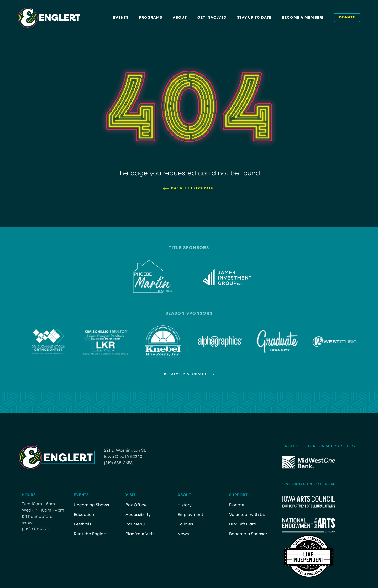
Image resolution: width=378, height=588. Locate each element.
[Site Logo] (50, 17)
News (183, 534)
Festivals (82, 524)
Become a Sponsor (185, 374)
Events (121, 18)
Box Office (136, 505)
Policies (185, 524)
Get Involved (212, 18)
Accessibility (138, 515)
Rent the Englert (90, 534)
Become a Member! (303, 18)
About (180, 18)
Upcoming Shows (91, 505)
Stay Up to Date (254, 18)
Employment (190, 515)
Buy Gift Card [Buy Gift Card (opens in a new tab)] (243, 524)
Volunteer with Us (247, 515)
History (185, 505)
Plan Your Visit (140, 534)
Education (84, 515)
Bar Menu (135, 524)
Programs (151, 18)
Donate (237, 505)
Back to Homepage (193, 188)
